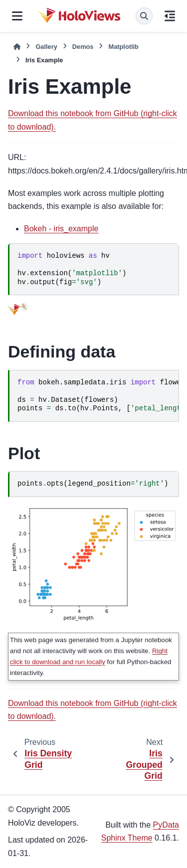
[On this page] (170, 16)
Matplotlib (123, 47)
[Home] (17, 47)
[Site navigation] (17, 16)
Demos (83, 47)
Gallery (46, 47)
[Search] (144, 16)
